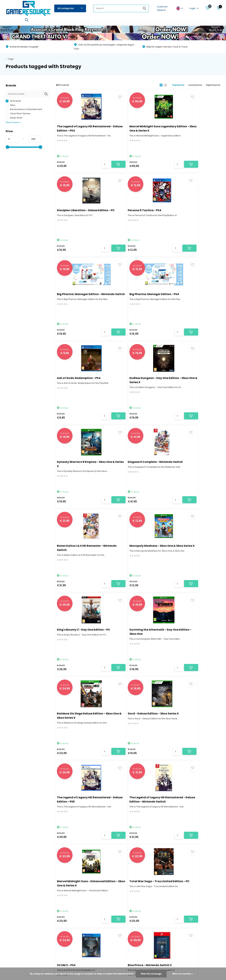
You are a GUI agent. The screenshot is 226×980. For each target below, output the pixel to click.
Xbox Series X (72, 21)
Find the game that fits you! (20, 900)
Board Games (102, 21)
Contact (14, 832)
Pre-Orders (12, 21)
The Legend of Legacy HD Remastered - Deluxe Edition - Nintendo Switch (194, 566)
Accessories (121, 21)
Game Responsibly (16, 905)
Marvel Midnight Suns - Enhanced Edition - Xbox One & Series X (81, 653)
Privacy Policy (13, 915)
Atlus (10, 105)
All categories (70, 8)
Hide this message (151, 974)
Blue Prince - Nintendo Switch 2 (81, 736)
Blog (204, 21)
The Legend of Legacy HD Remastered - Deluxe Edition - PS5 (137, 566)
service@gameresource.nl (100, 837)
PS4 (58, 21)
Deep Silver (14, 118)
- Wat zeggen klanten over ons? (113, 952)
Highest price (213, 85)
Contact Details (14, 880)
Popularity (176, 85)
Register (78, 875)
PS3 (169, 21)
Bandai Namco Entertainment (24, 109)
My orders (79, 880)
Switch (48, 21)
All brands (13, 101)
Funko (87, 21)
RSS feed (140, 949)
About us (10, 875)
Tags (11, 59)
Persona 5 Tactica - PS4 (76, 213)
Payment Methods (16, 895)
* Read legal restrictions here (159, 845)
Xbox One (188, 21)
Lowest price (194, 85)
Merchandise (139, 21)
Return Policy (13, 890)
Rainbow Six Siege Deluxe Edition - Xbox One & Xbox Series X (190, 479)
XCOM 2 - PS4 (182, 649)
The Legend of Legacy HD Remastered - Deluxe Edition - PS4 (80, 130)
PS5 (38, 21)
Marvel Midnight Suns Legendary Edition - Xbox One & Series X (138, 130)
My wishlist (79, 885)
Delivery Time (13, 885)
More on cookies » (183, 974)
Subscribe (207, 838)
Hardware (157, 21)
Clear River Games (18, 113)
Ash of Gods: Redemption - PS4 (81, 300)
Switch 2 (27, 21)
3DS (177, 21)
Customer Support (162, 8)
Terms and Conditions (18, 910)
